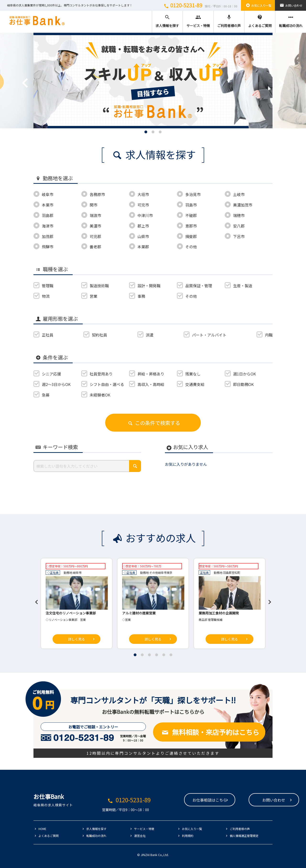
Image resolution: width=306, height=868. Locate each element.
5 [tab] (164, 655)
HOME (42, 829)
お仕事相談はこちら (180, 800)
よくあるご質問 (260, 21)
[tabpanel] (153, 81)
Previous (18, 76)
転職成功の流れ (291, 21)
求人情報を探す (167, 21)
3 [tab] (160, 132)
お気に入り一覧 (258, 5)
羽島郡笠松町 (232, 572)
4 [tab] (157, 655)
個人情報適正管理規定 (244, 836)
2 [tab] (153, 132)
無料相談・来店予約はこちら (209, 732)
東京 (169, 572)
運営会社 (140, 836)
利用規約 (188, 836)
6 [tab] (171, 655)
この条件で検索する (153, 423)
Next (274, 76)
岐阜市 (77, 572)
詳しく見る (76, 639)
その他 (154, 572)
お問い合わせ (290, 5)
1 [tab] (146, 132)
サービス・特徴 (198, 21)
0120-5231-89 (200, 5)
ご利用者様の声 (229, 21)
